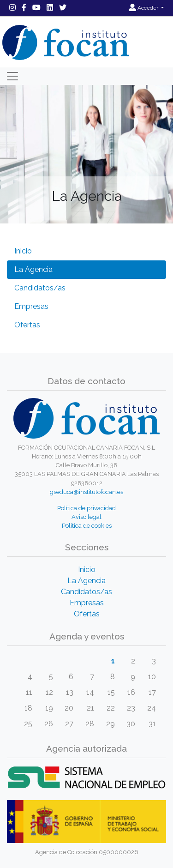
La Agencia (33, 269)
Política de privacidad (86, 508)
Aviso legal (86, 517)
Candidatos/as (40, 288)
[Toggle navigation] (12, 76)
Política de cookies (87, 526)
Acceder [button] (144, 8)
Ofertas (27, 325)
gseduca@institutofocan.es (86, 492)
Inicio (23, 251)
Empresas (31, 306)
